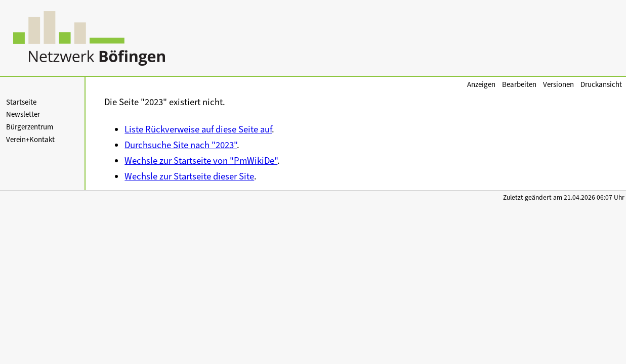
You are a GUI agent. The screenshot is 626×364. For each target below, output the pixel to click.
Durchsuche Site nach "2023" (181, 145)
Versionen (558, 84)
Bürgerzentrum (30, 127)
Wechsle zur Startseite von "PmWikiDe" (201, 161)
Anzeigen (481, 84)
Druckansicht (601, 84)
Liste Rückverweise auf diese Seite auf (198, 129)
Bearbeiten (519, 84)
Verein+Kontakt (30, 140)
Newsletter (23, 114)
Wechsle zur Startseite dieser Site (189, 176)
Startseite (21, 102)
